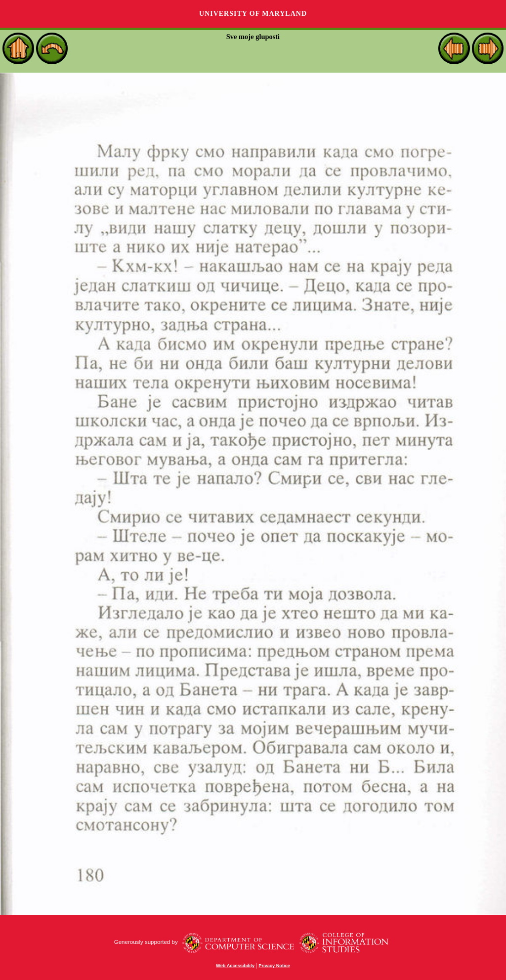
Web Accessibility (235, 966)
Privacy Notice (274, 966)
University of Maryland (253, 14)
